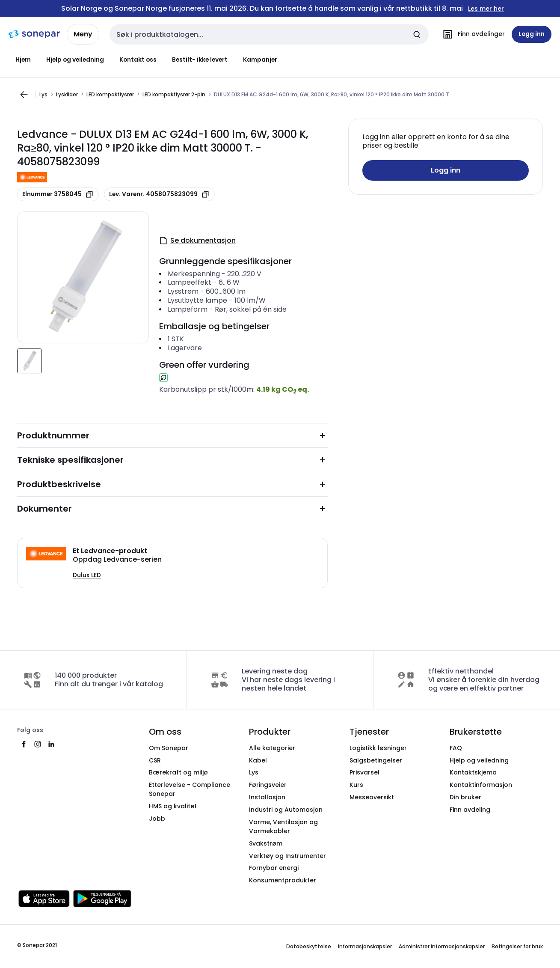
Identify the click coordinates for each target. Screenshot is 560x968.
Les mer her (486, 9)
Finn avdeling (470, 810)
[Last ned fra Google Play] (102, 899)
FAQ (456, 748)
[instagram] (38, 744)
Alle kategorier (272, 748)
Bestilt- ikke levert (200, 60)
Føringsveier (268, 785)
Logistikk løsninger (378, 748)
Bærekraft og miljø (178, 772)
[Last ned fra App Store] (44, 899)
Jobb (157, 819)
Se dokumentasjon (197, 240)
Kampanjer (260, 60)
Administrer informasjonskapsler (442, 946)
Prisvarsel (364, 772)
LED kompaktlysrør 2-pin (174, 94)
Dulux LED (87, 575)
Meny (83, 34)
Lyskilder (67, 94)
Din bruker (465, 797)
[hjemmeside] (34, 34)
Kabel (258, 760)
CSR (155, 760)
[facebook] (24, 744)
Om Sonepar (169, 748)
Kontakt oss (138, 60)
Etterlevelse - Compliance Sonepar (190, 789)
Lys (43, 94)
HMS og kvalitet (173, 806)
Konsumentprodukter (283, 880)
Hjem (23, 60)
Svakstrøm (266, 843)
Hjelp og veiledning (75, 60)
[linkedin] (51, 744)
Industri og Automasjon (286, 810)
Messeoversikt (372, 797)
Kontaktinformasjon (481, 785)
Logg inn (446, 170)
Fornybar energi (274, 868)
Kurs (356, 785)
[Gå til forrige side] (24, 95)
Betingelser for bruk (517, 946)
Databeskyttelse (309, 946)
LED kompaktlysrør (110, 94)
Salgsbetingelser (376, 760)
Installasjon (267, 797)
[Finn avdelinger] (472, 34)
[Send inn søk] (417, 34)
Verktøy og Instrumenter (287, 856)
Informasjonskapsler (365, 946)
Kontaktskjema (473, 772)
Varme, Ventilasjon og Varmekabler (283, 827)
